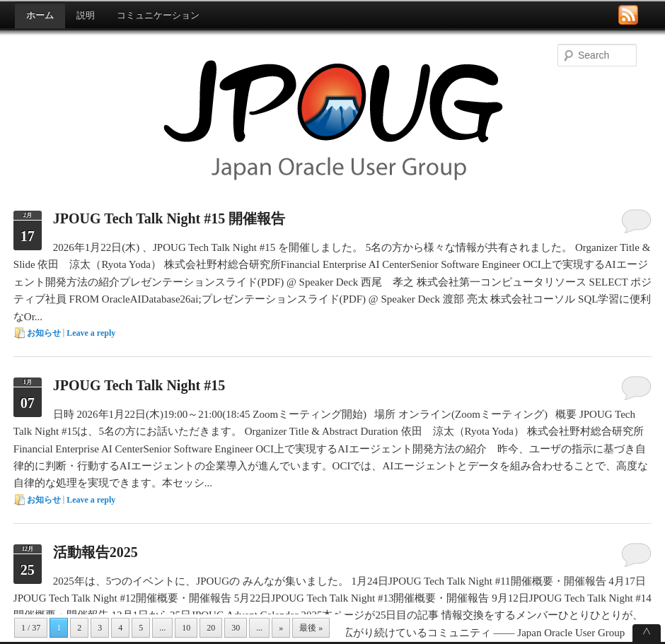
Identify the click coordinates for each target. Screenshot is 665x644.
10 (186, 628)
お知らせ (44, 333)
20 (211, 628)
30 (236, 628)
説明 (86, 15)
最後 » (311, 628)
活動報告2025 (96, 552)
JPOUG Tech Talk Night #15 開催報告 (169, 218)
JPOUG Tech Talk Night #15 (139, 385)
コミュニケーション (158, 15)
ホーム (40, 15)
